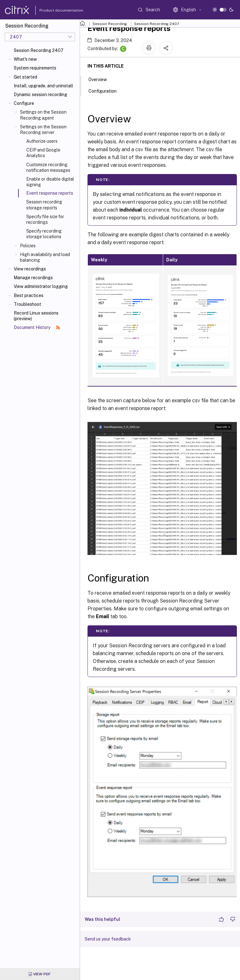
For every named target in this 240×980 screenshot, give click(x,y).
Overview (101, 79)
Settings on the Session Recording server (43, 130)
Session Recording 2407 (39, 50)
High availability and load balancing (45, 257)
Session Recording (110, 24)
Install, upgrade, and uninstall (43, 86)
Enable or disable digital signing (50, 182)
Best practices (29, 295)
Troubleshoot (27, 304)
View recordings (30, 269)
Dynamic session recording (40, 95)
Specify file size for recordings (45, 219)
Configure (24, 103)
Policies (28, 246)
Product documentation (53, 10)
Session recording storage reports (44, 205)
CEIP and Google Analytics (43, 153)
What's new (25, 59)
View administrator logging (41, 286)
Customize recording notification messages (48, 167)
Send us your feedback (108, 939)
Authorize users (42, 141)
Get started (25, 77)
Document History (37, 327)
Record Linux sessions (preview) (36, 316)
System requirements (35, 68)
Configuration (106, 90)
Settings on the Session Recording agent (43, 115)
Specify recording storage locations (44, 234)
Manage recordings (33, 278)
